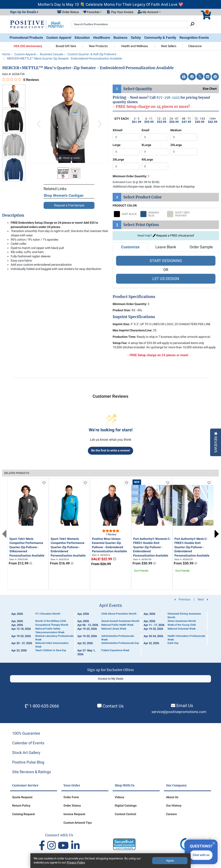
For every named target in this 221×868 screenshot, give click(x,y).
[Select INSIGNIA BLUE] (152, 214)
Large (117, 145)
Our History (174, 805)
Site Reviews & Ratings (32, 772)
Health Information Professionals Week (186, 638)
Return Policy (21, 805)
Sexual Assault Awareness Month (120, 621)
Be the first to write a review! (111, 450)
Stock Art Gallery (26, 753)
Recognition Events (194, 38)
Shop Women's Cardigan (64, 195)
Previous (4, 534)
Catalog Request (24, 814)
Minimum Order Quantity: (131, 176)
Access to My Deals (111, 679)
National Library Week (114, 629)
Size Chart (210, 89)
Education (82, 38)
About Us (172, 797)
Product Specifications (134, 297)
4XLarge (147, 159)
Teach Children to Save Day (51, 650)
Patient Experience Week (115, 650)
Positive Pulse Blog (28, 762)
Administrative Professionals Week (118, 638)
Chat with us (201, 855)
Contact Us (113, 706)
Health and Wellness (135, 46)
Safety (136, 38)
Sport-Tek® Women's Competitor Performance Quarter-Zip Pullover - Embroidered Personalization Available (68, 547)
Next (217, 534)
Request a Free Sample (69, 205)
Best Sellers (169, 46)
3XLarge (118, 159)
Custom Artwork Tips (78, 823)
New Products (98, 46)
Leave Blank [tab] (166, 247)
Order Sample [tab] (201, 247)
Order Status (72, 805)
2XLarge (176, 145)
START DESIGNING (166, 261)
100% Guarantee (26, 733)
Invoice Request (74, 814)
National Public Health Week (117, 625)
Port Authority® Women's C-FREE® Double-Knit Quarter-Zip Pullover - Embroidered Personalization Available (152, 547)
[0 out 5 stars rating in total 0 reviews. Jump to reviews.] (21, 80)
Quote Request (22, 797)
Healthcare (102, 38)
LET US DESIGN (166, 279)
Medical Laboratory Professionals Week (54, 638)
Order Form (71, 797)
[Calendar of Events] (110, 630)
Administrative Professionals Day (120, 643)
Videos (119, 797)
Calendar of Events (28, 743)
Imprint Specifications (134, 317)
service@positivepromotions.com (179, 712)
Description (13, 215)
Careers (171, 814)
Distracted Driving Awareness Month (184, 616)
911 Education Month (48, 614)
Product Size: (122, 310)
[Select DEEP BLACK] (126, 214)
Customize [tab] (130, 247)
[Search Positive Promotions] (129, 24)
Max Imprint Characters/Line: (133, 330)
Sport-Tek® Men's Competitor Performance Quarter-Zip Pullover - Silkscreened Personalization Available (27, 547)
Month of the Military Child (51, 621)
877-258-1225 (168, 98)
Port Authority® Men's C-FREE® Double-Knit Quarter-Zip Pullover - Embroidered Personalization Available (192, 547)
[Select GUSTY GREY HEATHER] (179, 214)
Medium (176, 130)
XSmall (118, 130)
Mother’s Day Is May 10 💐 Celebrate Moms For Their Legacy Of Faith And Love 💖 (110, 4)
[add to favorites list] (44, 483)
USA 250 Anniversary (28, 46)
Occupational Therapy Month (52, 625)
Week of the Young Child (182, 625)
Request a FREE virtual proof (173, 235)
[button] (93, 12)
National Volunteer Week (182, 629)
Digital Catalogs (126, 805)
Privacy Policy (76, 862)
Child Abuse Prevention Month (119, 614)
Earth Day (173, 643)
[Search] (192, 24)
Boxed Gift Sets (66, 46)
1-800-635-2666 (44, 706)
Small (145, 130)
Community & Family (160, 38)
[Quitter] (214, 843)
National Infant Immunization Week (52, 645)
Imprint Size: (121, 324)
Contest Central (125, 814)
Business (120, 38)
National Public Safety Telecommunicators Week (50, 631)
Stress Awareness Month (182, 621)
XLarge (146, 145)
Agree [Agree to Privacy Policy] (170, 861)
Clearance (195, 46)
